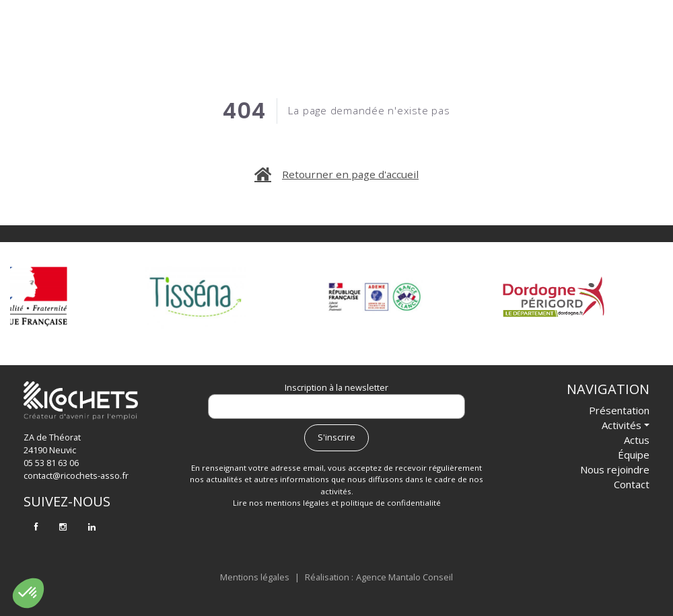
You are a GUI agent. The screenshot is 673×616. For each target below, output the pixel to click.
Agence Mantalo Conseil (404, 577)
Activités (312, 37)
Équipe (452, 37)
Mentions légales (255, 577)
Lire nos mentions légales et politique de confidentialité (337, 503)
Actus (390, 37)
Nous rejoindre (531, 37)
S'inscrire (336, 437)
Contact (613, 37)
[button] (28, 593)
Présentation (222, 37)
